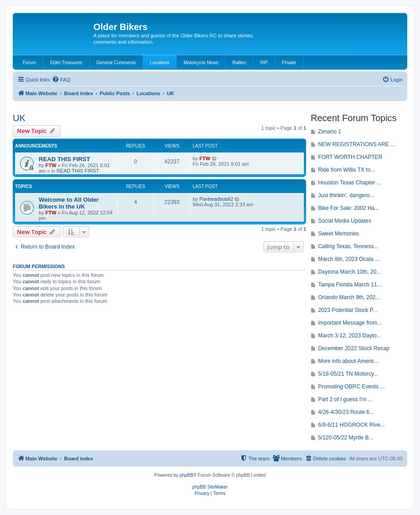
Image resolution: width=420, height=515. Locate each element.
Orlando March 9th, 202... (349, 297)
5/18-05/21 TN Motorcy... (348, 374)
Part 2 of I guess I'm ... (345, 399)
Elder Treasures (66, 63)
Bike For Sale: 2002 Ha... (348, 208)
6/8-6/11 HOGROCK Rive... (351, 425)
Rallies (239, 63)
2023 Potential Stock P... (348, 310)
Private (289, 63)
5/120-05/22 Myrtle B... (346, 438)
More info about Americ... (348, 361)
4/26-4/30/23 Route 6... (346, 412)
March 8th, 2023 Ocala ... (349, 259)
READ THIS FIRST (64, 159)
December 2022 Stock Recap (354, 348)
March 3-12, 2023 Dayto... (350, 336)
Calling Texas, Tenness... (348, 246)
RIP (264, 63)
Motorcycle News (201, 63)
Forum (29, 63)
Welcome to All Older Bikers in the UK (69, 203)
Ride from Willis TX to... (346, 170)
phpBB (186, 475)
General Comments (116, 63)
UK (19, 118)
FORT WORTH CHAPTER (350, 157)
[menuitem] (61, 80)
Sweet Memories (338, 234)
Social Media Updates (345, 221)
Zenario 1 (330, 132)
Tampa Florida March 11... (350, 285)
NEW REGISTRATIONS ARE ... (356, 144)
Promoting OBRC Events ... (351, 387)
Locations (160, 63)
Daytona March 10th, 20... (349, 272)
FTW (51, 165)
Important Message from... (350, 323)
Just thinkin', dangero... (346, 195)
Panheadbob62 (217, 199)
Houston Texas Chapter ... (350, 183)
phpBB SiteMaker (210, 487)
